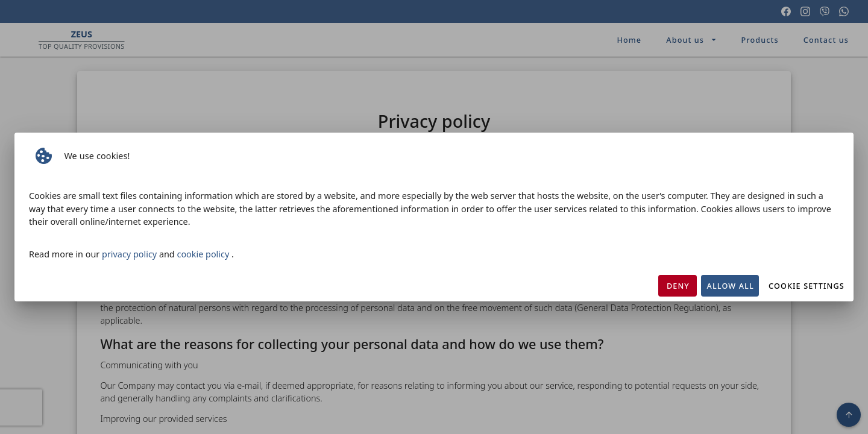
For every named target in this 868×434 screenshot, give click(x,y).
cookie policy (204, 254)
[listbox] (434, 156)
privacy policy (131, 254)
